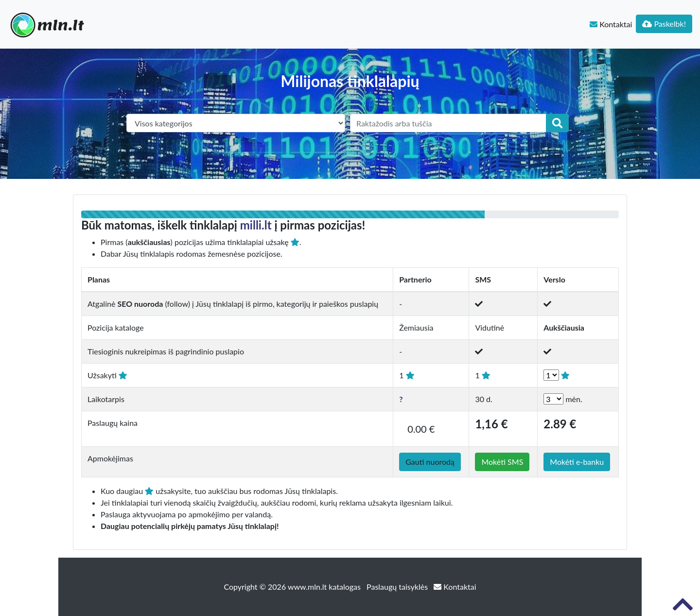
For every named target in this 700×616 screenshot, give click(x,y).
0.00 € (421, 429)
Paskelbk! (664, 24)
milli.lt (256, 225)
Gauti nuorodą (430, 462)
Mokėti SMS (502, 462)
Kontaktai (611, 24)
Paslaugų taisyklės (398, 587)
